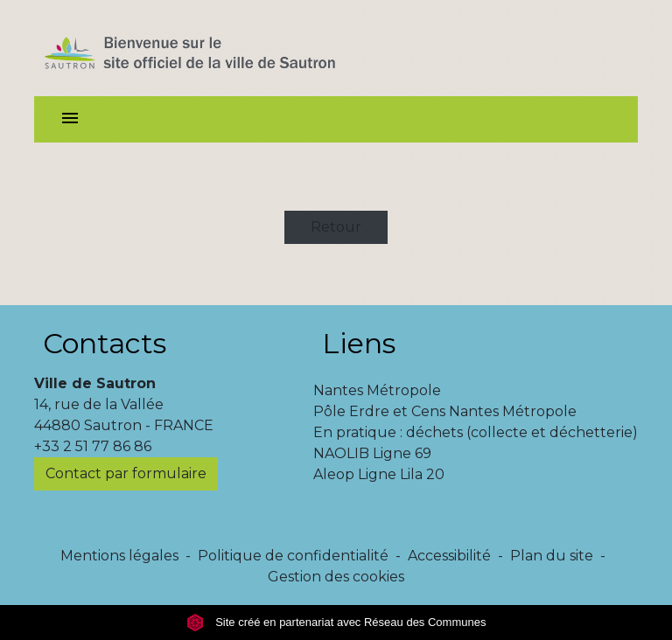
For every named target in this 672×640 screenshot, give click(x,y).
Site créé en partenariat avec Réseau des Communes (336, 622)
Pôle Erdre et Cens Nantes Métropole (445, 411)
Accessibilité (449, 556)
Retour (336, 227)
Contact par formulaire (126, 473)
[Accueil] (221, 48)
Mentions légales (119, 556)
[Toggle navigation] (70, 119)
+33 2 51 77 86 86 (93, 446)
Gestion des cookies (336, 577)
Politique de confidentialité (293, 556)
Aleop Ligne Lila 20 (379, 474)
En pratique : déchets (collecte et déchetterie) (476, 432)
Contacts (105, 343)
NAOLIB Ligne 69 (372, 453)
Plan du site (552, 556)
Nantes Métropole (377, 390)
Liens (359, 343)
